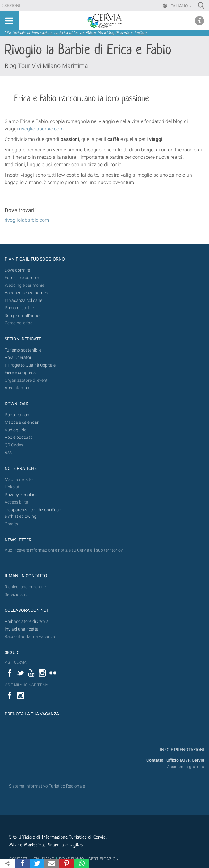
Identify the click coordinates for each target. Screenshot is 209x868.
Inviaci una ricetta (22, 629)
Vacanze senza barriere (27, 293)
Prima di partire (19, 308)
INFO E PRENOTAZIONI (182, 750)
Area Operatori (19, 358)
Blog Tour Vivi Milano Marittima (46, 66)
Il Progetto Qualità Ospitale (30, 365)
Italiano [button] (180, 6)
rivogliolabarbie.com (27, 220)
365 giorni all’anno (22, 316)
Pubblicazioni (17, 415)
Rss (8, 453)
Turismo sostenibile (23, 350)
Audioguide (15, 430)
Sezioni (12, 6)
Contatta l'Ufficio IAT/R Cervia (175, 760)
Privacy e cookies (21, 495)
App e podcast (18, 437)
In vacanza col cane (23, 300)
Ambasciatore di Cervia (27, 621)
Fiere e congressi (21, 373)
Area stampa (17, 388)
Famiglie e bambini (22, 278)
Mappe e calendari (22, 422)
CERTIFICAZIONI (104, 859)
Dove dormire (17, 270)
